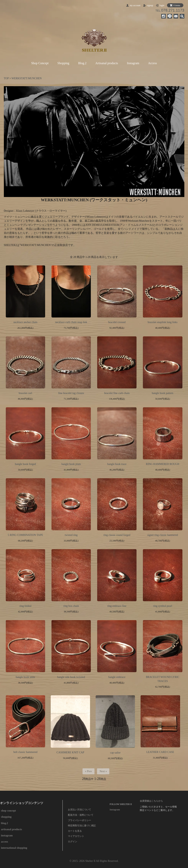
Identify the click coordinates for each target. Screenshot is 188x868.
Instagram (133, 63)
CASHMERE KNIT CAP (70, 752)
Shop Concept (40, 63)
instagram (7, 836)
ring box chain (71, 606)
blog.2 (4, 823)
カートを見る (75, 831)
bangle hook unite (25, 677)
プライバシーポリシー (79, 820)
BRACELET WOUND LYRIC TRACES (163, 679)
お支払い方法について (79, 810)
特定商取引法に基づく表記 (82, 826)
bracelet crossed (117, 322)
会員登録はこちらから (151, 801)
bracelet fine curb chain (117, 393)
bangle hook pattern (163, 393)
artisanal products (11, 829)
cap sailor (115, 753)
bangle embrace (117, 677)
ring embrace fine (117, 606)
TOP (6, 78)
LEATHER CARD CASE (160, 752)
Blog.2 (82, 63)
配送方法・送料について (81, 815)
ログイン (73, 842)
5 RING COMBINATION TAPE (25, 535)
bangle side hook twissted (71, 677)
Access (152, 63)
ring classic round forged (117, 535)
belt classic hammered (25, 752)
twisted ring (71, 535)
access (5, 842)
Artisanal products (107, 63)
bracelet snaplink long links (163, 322)
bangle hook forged (26, 464)
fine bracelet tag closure (71, 393)
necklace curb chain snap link (71, 322)
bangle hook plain (71, 464)
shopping (6, 817)
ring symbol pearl (163, 606)
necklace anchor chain (25, 322)
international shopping (14, 848)
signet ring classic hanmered (163, 535)
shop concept (8, 811)
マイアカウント (76, 836)
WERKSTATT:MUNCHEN (27, 78)
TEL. (170, 11)
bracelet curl (25, 393)
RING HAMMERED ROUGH (163, 464)
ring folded (25, 606)
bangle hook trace (117, 464)
